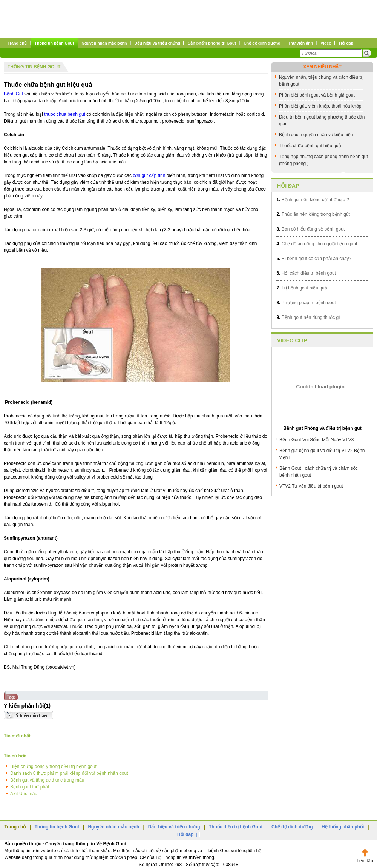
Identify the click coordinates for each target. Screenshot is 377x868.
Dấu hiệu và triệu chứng (174, 827)
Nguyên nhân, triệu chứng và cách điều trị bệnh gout (321, 81)
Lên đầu (365, 861)
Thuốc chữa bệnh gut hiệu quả (48, 85)
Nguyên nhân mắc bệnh (113, 827)
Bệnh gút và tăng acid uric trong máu (47, 780)
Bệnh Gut (13, 94)
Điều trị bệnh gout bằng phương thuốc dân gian (322, 120)
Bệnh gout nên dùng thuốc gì (308, 317)
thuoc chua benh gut (65, 114)
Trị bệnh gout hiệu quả (302, 288)
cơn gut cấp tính (149, 175)
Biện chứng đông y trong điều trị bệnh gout (53, 766)
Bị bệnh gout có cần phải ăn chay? (314, 259)
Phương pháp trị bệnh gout (306, 303)
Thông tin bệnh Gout (34, 67)
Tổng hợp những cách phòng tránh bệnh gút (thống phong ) (323, 160)
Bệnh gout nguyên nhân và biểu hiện (316, 135)
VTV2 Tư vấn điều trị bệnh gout (311, 486)
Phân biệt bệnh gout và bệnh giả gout (317, 95)
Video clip (292, 340)
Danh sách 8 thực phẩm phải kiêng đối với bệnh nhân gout (69, 773)
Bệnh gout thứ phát (30, 787)
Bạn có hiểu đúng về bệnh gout (310, 229)
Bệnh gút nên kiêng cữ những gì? (313, 200)
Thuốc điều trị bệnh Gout (236, 827)
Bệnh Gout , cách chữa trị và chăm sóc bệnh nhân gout (319, 472)
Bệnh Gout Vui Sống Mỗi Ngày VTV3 (316, 440)
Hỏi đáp (288, 186)
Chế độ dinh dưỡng (292, 827)
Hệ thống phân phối (343, 827)
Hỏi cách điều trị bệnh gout (306, 273)
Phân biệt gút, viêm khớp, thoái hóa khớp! (321, 106)
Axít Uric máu (24, 794)
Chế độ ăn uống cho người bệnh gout (317, 244)
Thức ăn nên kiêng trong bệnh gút (313, 214)
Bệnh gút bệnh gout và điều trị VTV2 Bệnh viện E (322, 454)
